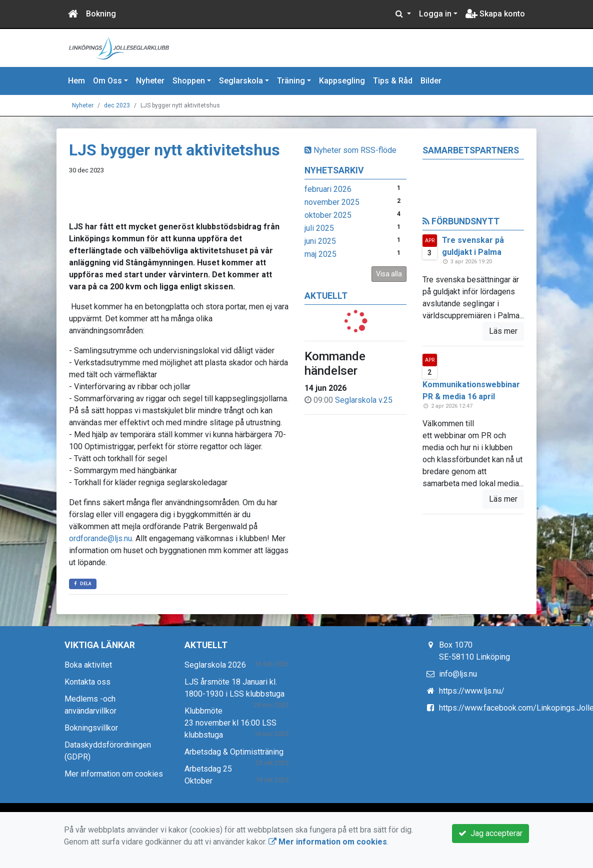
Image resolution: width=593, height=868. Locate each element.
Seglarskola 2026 (215, 665)
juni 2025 (320, 241)
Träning (291, 81)
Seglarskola (241, 81)
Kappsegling (342, 81)
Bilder (431, 81)
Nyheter (150, 81)
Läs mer (503, 331)
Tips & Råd (393, 81)
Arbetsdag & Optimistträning (234, 752)
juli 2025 (319, 228)
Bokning (101, 14)
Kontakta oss (87, 682)
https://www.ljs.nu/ (472, 691)
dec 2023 (117, 105)
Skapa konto (495, 14)
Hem (76, 81)
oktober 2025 (328, 215)
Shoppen (189, 81)
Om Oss (107, 81)
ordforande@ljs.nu (100, 538)
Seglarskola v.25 (364, 400)
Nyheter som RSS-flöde (350, 150)
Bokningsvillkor (91, 728)
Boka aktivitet (88, 665)
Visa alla (389, 274)
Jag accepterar (490, 833)
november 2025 (332, 202)
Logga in (435, 14)
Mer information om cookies (114, 774)
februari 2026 (328, 189)
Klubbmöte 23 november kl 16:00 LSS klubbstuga (230, 723)
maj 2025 (320, 254)
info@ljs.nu (458, 674)
